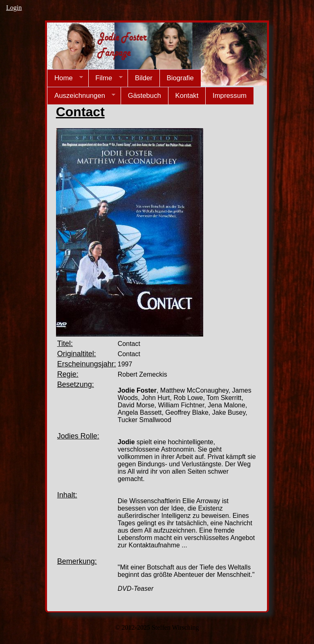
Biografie (180, 78)
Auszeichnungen (81, 96)
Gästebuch (145, 96)
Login (14, 8)
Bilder (144, 78)
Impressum (230, 96)
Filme (105, 78)
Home (65, 78)
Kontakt (187, 96)
